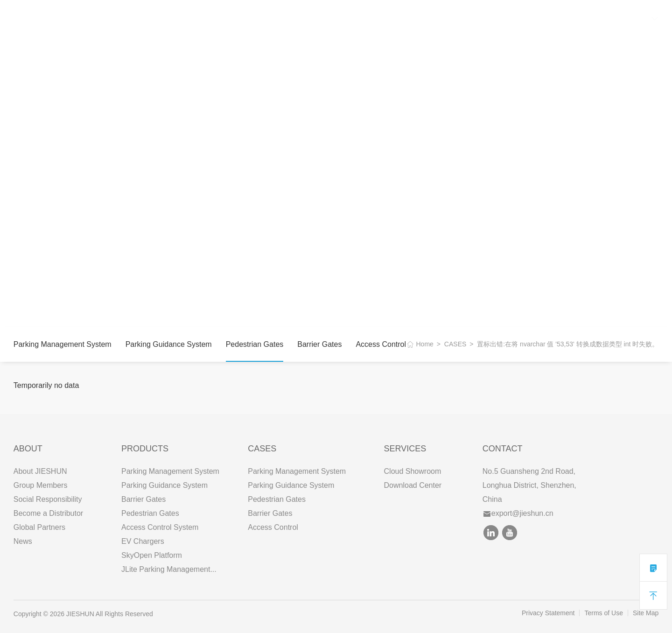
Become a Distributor (48, 513)
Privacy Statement (548, 613)
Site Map (646, 613)
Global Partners (39, 527)
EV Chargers (143, 541)
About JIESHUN (40, 471)
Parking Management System (63, 344)
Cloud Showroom (413, 471)
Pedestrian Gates (255, 344)
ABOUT (123, 18)
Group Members (41, 485)
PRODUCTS (167, 18)
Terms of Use (603, 613)
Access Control (381, 344)
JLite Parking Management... (169, 569)
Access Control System (160, 527)
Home (425, 344)
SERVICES (250, 18)
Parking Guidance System (169, 344)
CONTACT (296, 18)
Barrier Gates (319, 344)
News (23, 541)
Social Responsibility (48, 499)
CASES (210, 18)
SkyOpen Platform (152, 555)
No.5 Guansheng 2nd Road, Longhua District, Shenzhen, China (529, 485)
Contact (503, 449)
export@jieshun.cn (518, 513)
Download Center (413, 485)
